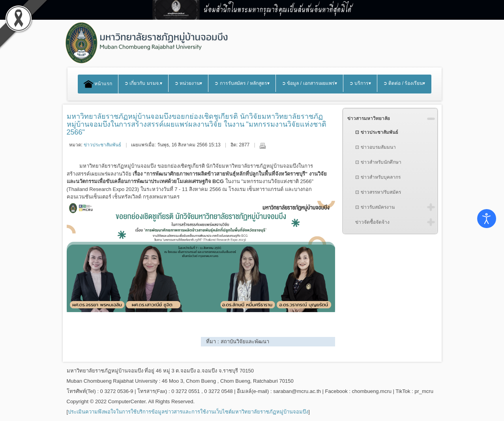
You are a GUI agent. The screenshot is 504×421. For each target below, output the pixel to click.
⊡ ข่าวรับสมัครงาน (375, 207)
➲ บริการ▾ (360, 83)
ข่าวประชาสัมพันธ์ (102, 145)
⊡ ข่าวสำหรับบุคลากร (378, 177)
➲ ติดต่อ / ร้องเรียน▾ (404, 83)
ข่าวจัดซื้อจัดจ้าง (372, 222)
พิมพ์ (262, 146)
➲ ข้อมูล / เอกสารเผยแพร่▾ (309, 83)
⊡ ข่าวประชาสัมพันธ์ (377, 132)
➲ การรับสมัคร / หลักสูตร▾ (242, 83)
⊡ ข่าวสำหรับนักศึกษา (378, 162)
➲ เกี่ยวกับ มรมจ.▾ (143, 83)
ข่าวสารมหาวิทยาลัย (369, 118)
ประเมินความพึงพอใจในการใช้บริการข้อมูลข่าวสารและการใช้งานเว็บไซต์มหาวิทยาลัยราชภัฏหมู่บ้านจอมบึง (188, 412)
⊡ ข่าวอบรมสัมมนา (375, 147)
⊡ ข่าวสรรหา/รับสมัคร (378, 192)
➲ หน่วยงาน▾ (188, 83)
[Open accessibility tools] (487, 219)
